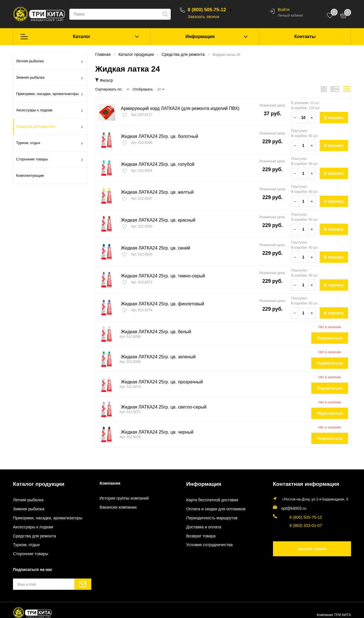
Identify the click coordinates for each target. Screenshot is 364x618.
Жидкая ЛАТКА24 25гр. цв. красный (156, 220)
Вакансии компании (116, 507)
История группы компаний (121, 498)
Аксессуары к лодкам (50, 111)
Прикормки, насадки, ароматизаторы (50, 95)
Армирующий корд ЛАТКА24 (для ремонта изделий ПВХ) (177, 108)
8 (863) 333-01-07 (295, 521)
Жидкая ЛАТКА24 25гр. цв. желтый (155, 192)
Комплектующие (30, 176)
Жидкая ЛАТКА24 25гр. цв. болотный (157, 136)
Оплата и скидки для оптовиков (212, 507)
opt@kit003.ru (292, 506)
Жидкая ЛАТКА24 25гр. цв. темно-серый (160, 276)
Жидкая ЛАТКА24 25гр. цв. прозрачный (159, 382)
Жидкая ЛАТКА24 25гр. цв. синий (153, 248)
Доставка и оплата (202, 525)
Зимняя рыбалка (50, 78)
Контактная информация (299, 483)
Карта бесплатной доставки (209, 498)
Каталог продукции (33, 483)
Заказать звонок (211, 16)
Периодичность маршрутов (209, 516)
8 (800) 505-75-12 (214, 10)
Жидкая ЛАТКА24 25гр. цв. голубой (155, 164)
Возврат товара (199, 533)
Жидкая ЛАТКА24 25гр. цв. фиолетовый (160, 304)
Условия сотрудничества (207, 542)
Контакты (305, 37)
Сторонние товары (50, 160)
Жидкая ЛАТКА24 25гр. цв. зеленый (156, 357)
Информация (200, 37)
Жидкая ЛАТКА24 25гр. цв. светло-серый (161, 407)
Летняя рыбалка (50, 62)
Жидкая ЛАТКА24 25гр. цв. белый (154, 332)
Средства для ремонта (50, 127)
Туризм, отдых (50, 144)
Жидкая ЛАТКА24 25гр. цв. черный (155, 432)
